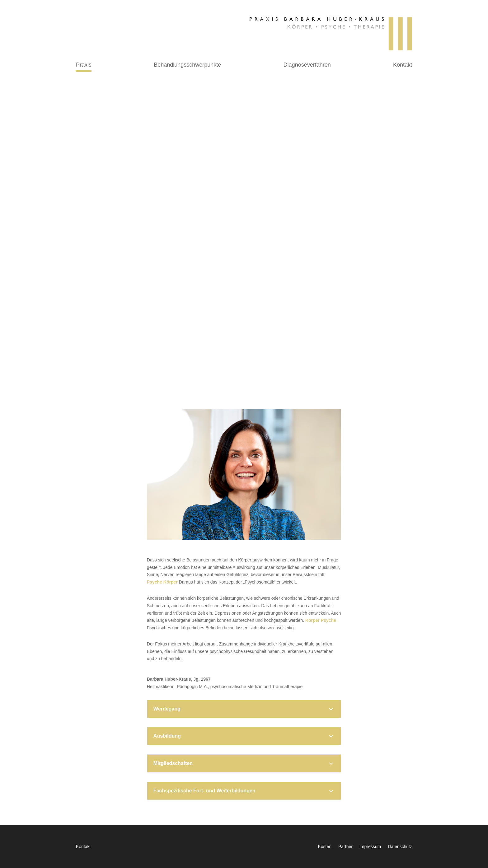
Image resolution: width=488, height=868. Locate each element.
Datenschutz (400, 847)
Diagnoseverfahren (307, 65)
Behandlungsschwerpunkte (187, 65)
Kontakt (403, 65)
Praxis (84, 65)
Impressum (370, 847)
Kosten (325, 847)
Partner (345, 847)
